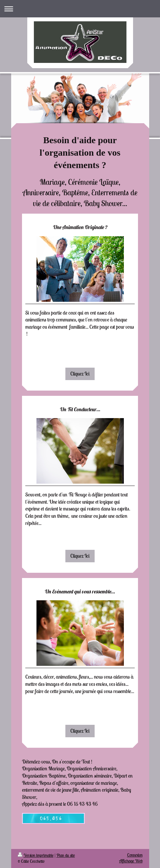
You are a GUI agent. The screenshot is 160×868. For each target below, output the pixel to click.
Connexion (135, 855)
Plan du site (66, 855)
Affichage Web (131, 861)
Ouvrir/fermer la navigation (80, 9)
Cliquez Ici (80, 374)
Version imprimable (36, 855)
